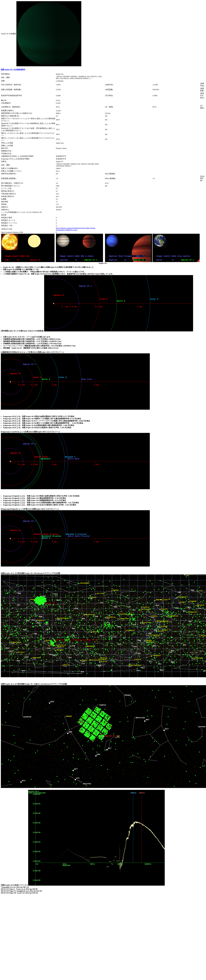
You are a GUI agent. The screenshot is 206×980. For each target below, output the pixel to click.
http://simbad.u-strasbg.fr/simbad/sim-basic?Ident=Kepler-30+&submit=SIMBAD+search (76, 229)
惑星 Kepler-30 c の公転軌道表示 (13, 70)
